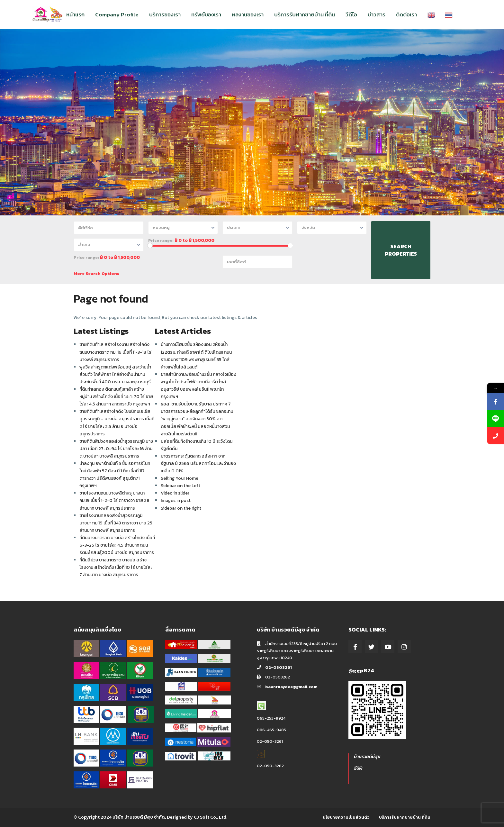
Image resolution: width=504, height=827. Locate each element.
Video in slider (175, 493)
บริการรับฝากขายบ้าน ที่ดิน (305, 14)
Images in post (176, 500)
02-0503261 (279, 667)
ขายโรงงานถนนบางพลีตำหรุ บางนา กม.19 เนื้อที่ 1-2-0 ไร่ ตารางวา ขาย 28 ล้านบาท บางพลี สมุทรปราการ (114, 500)
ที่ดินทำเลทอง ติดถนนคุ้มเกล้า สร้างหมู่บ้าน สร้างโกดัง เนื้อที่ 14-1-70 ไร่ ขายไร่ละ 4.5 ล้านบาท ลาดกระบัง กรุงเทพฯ (116, 397)
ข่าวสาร (377, 14)
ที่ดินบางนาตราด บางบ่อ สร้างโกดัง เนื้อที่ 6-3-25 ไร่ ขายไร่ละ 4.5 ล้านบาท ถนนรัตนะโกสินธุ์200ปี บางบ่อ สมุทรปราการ (117, 545)
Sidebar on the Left (180, 486)
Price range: (161, 241)
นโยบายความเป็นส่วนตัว (346, 817)
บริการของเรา (165, 14)
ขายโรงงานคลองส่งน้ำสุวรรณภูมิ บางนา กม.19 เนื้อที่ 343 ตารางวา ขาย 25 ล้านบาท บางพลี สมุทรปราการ (116, 523)
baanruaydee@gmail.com (291, 687)
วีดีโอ (351, 14)
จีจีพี (358, 769)
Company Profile (117, 14)
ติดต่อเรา (406, 14)
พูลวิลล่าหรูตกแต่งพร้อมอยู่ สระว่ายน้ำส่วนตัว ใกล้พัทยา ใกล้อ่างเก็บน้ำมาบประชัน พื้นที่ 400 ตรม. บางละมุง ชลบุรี (115, 374)
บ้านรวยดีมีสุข (367, 757)
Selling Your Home (180, 478)
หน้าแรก (75, 14)
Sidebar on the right (181, 508)
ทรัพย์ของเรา (206, 14)
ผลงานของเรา (248, 14)
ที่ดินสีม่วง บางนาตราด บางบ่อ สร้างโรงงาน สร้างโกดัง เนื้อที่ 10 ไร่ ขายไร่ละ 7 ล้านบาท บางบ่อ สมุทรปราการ (116, 567)
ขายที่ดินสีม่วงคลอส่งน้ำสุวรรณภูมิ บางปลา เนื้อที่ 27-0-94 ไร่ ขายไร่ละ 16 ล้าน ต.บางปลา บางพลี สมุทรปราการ (116, 449)
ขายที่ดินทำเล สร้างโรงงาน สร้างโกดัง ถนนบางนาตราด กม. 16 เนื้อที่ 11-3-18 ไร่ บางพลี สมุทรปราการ (115, 352)
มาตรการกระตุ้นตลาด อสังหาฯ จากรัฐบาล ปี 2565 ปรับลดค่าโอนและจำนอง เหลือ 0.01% (198, 463)
